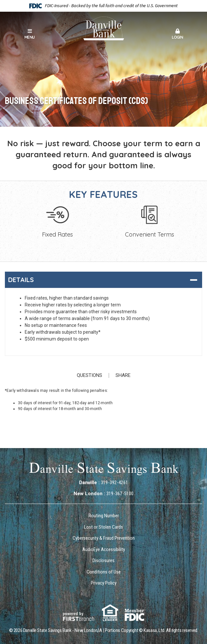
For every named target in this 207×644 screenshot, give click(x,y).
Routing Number (104, 516)
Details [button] (21, 280)
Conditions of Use (104, 572)
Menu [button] (30, 34)
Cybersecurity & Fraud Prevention (104, 538)
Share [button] (123, 375)
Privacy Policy (104, 583)
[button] (178, 35)
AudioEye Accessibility (104, 549)
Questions (90, 375)
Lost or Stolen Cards (103, 527)
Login (178, 34)
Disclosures (103, 560)
